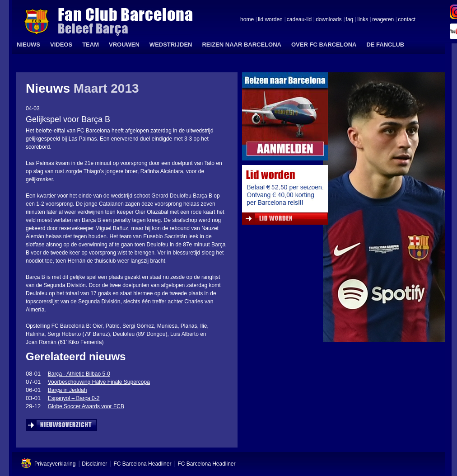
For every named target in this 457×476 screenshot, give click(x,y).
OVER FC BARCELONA (324, 45)
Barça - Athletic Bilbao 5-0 (79, 374)
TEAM (91, 45)
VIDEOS (61, 45)
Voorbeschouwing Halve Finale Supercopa (99, 382)
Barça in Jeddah (68, 390)
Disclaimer (94, 464)
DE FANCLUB (385, 45)
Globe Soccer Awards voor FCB (86, 406)
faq (350, 20)
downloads (329, 20)
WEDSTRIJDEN (171, 45)
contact (407, 20)
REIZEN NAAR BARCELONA (242, 45)
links (363, 20)
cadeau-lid (299, 20)
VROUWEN (124, 45)
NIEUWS (28, 45)
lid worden (270, 20)
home (247, 20)
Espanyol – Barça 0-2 (74, 398)
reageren (383, 20)
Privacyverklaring (55, 464)
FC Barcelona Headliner (142, 464)
